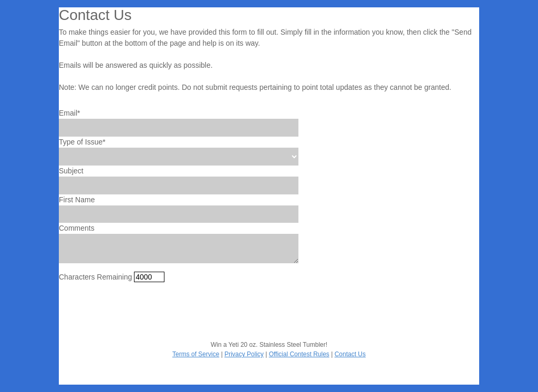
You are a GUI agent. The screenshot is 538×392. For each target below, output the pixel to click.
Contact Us (350, 354)
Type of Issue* (82, 142)
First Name (77, 200)
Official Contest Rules (299, 354)
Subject (71, 171)
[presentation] (139, 311)
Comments (77, 228)
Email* (69, 113)
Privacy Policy (244, 354)
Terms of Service (196, 354)
